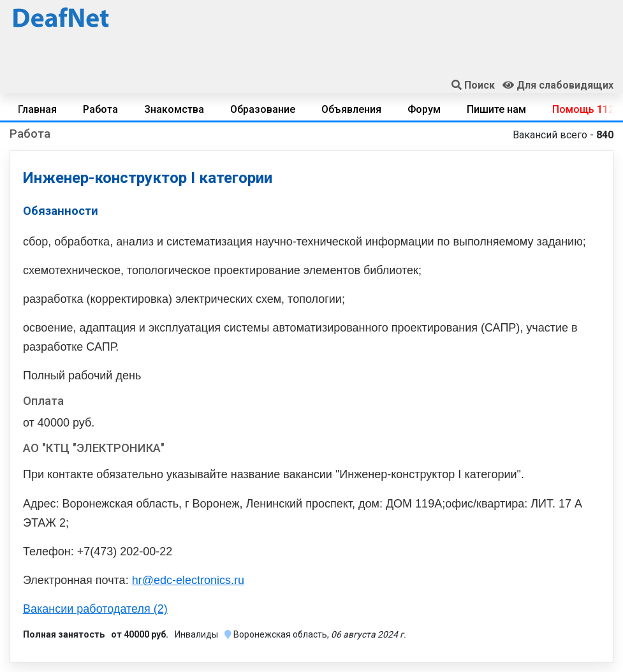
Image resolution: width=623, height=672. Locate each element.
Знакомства (174, 109)
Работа (100, 109)
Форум (424, 109)
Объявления (351, 109)
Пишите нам (496, 109)
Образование (263, 109)
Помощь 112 (583, 109)
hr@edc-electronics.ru (188, 580)
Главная (37, 109)
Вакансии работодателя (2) (95, 609)
